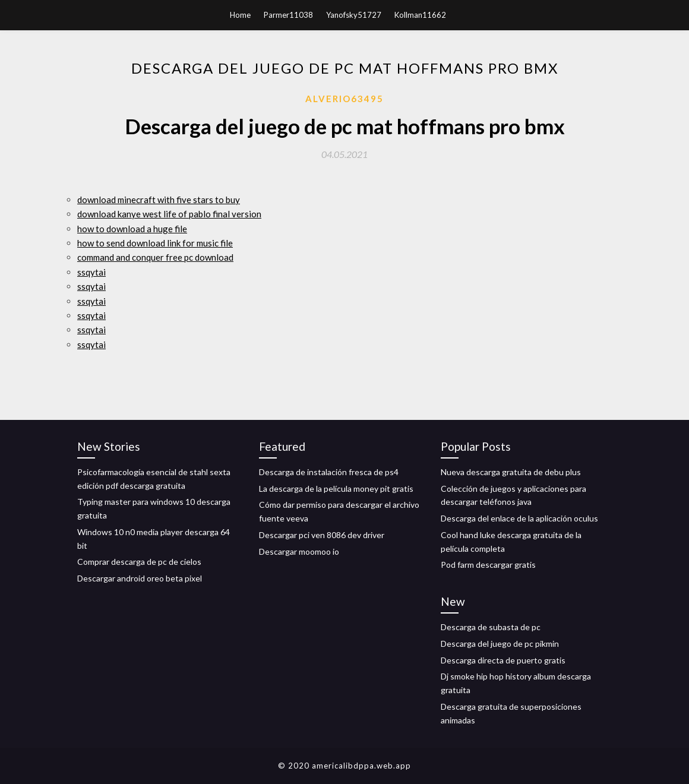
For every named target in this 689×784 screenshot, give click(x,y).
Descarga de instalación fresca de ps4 (329, 472)
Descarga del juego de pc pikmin (500, 644)
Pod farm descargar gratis (488, 565)
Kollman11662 (420, 15)
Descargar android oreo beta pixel (140, 578)
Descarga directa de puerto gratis (503, 660)
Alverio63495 (344, 99)
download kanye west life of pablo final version (169, 214)
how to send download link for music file (155, 243)
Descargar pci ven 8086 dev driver (322, 535)
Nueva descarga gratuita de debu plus (511, 472)
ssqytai (91, 272)
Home (240, 15)
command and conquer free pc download (155, 257)
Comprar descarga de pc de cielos (139, 562)
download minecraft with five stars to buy (159, 200)
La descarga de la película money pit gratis (336, 489)
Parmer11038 (288, 15)
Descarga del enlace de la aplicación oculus (519, 518)
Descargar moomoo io (299, 551)
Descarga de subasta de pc (491, 627)
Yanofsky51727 (354, 15)
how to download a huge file (132, 229)
